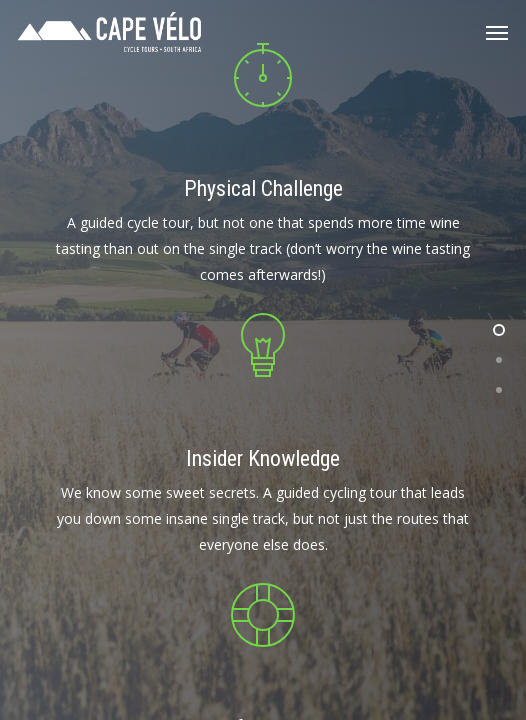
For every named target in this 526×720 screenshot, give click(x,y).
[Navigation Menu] (497, 32)
